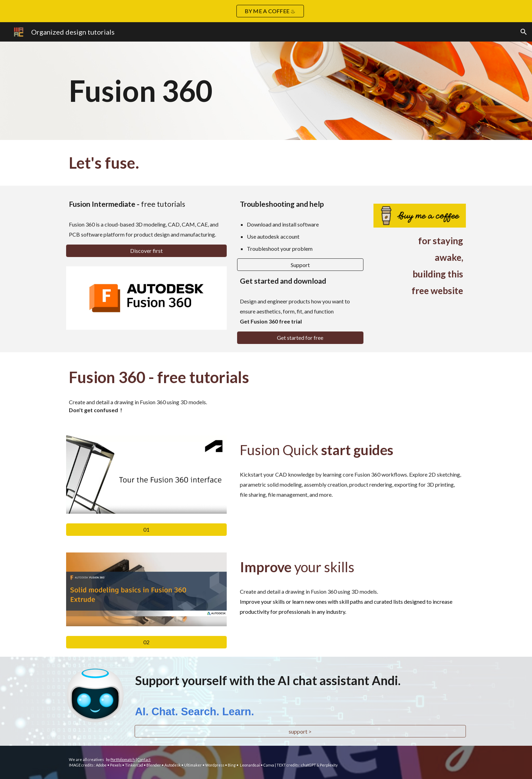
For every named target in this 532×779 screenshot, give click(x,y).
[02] (146, 642)
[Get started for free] (300, 338)
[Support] (300, 265)
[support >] (300, 731)
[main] (232, 91)
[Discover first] (146, 251)
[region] (266, 11)
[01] (146, 529)
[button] (524, 32)
